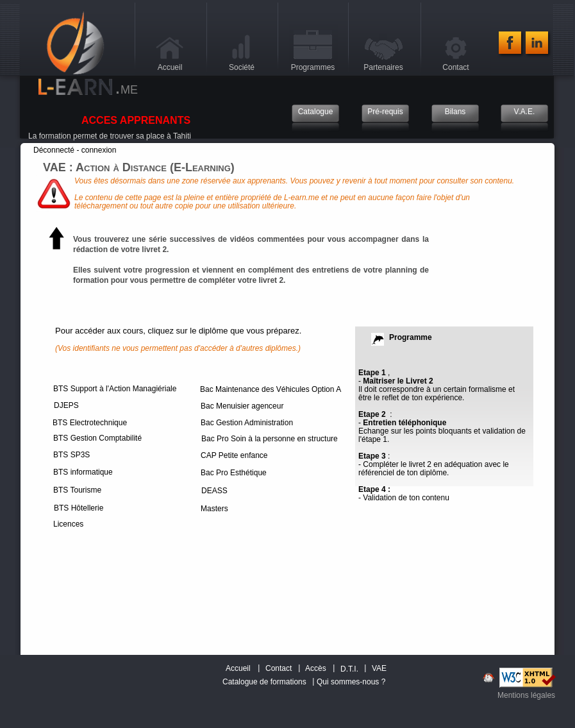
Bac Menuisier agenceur (242, 406)
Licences (68, 524)
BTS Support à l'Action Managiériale (115, 389)
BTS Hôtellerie (79, 508)
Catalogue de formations (264, 682)
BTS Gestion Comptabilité (97, 438)
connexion (99, 150)
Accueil (238, 669)
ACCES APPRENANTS (136, 120)
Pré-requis (385, 112)
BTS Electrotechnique (90, 423)
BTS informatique (83, 472)
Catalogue (316, 112)
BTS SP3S (71, 455)
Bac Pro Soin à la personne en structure (270, 439)
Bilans (455, 112)
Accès (316, 669)
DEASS (214, 491)
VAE (379, 669)
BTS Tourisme (77, 490)
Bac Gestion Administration (247, 423)
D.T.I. (349, 669)
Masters (214, 509)
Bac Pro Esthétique (234, 473)
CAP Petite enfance (234, 455)
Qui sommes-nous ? (351, 682)
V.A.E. (525, 112)
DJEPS (66, 405)
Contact (279, 669)
